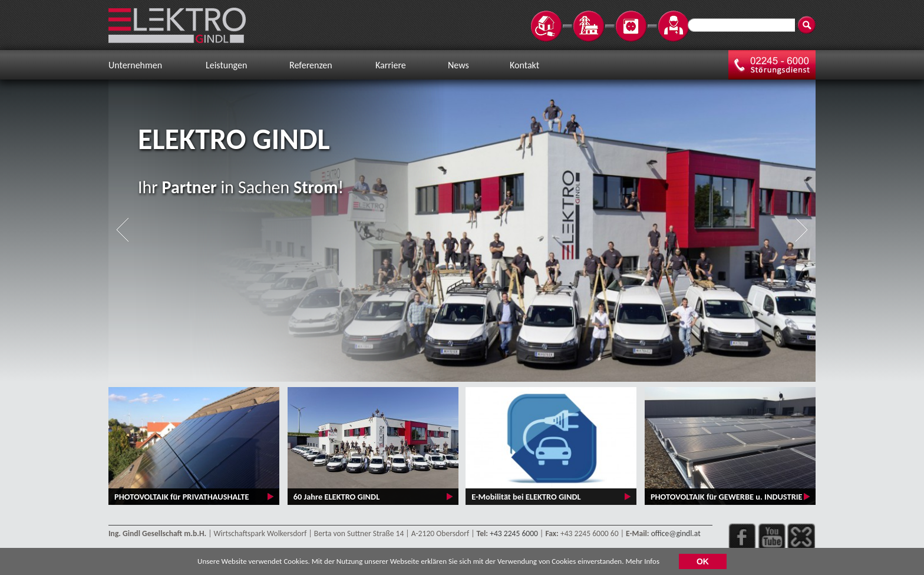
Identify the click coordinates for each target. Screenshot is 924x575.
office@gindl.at (676, 533)
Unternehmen (135, 65)
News (458, 65)
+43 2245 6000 (514, 533)
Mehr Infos (642, 563)
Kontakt (524, 65)
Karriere (391, 65)
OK (703, 563)
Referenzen (311, 65)
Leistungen (226, 65)
